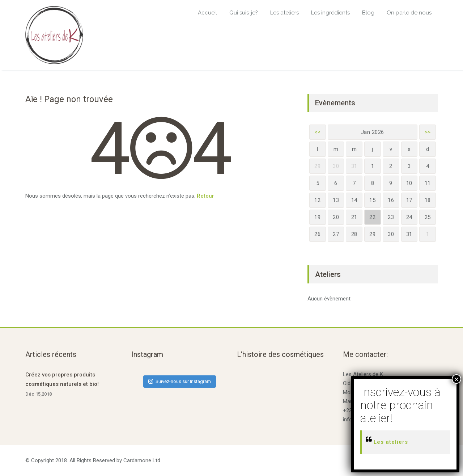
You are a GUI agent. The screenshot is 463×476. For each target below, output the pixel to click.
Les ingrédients (330, 13)
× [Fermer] (456, 379)
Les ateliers (284, 13)
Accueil (207, 13)
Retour (205, 196)
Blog (368, 13)
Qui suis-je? (244, 13)
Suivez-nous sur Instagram (180, 381)
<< (317, 132)
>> (428, 132)
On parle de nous (409, 13)
